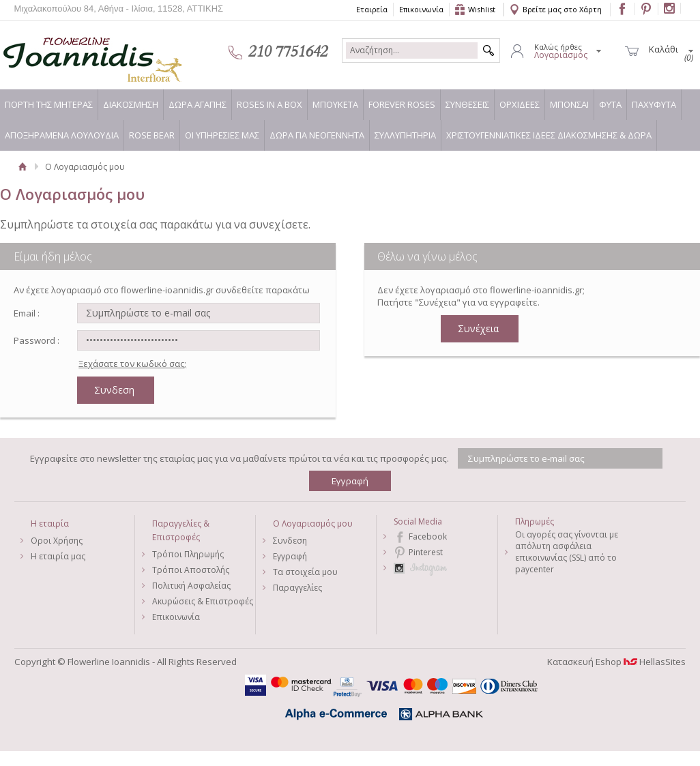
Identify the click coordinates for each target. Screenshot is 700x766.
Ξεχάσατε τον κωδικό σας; (132, 364)
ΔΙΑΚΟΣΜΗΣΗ (131, 104)
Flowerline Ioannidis (78, 51)
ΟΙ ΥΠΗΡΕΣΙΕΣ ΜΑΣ (222, 135)
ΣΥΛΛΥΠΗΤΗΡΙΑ (405, 135)
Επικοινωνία (421, 9)
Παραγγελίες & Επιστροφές (181, 530)
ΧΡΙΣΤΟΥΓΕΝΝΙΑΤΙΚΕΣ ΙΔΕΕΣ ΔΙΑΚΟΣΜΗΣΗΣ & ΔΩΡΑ (549, 135)
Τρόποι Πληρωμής (188, 554)
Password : (37, 340)
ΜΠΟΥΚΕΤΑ (335, 104)
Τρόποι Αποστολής (191, 570)
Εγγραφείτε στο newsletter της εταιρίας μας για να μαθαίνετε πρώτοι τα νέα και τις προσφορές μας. (239, 458)
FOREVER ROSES (402, 104)
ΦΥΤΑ (610, 104)
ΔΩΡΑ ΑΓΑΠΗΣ (198, 104)
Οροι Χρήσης (57, 541)
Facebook (428, 536)
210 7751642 (288, 52)
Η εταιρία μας (58, 556)
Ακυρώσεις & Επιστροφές (203, 601)
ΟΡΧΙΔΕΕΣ (520, 104)
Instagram (445, 568)
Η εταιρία (50, 524)
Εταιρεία (372, 9)
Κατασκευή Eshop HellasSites (616, 662)
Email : (27, 313)
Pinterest (426, 552)
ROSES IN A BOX (269, 104)
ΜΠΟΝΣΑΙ (569, 104)
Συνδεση (290, 541)
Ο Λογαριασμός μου (313, 524)
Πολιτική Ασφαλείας (191, 586)
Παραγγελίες (297, 588)
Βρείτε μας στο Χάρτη (562, 9)
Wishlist (482, 9)
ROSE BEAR (152, 135)
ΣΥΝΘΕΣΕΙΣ (467, 104)
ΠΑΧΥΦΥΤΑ (654, 104)
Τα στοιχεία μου (305, 572)
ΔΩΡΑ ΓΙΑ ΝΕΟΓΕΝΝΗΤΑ (317, 135)
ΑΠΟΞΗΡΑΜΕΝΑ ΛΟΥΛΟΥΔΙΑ (62, 135)
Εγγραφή (290, 556)
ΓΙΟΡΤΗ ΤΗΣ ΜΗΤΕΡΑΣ (49, 104)
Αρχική (23, 167)
